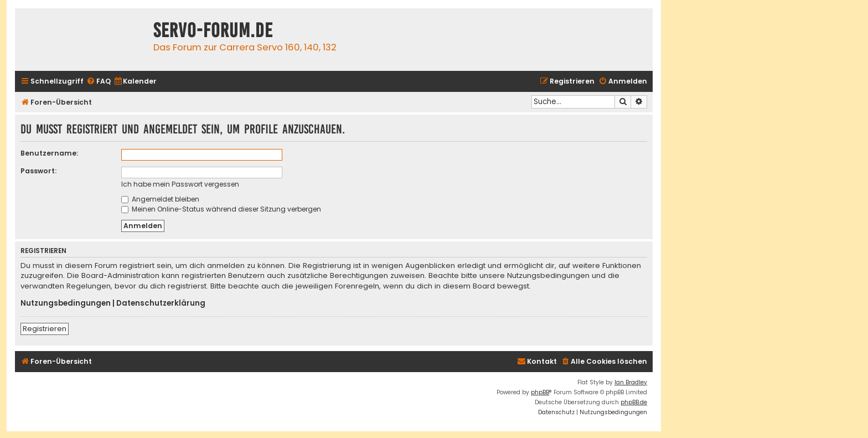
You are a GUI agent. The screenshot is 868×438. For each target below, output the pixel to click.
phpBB (540, 392)
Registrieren (45, 329)
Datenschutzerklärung (161, 303)
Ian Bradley (631, 382)
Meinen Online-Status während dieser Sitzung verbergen (221, 209)
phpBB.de (634, 402)
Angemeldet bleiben (160, 199)
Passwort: (38, 171)
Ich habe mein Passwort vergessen (180, 184)
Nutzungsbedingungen (66, 303)
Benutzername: (49, 153)
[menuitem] (99, 82)
